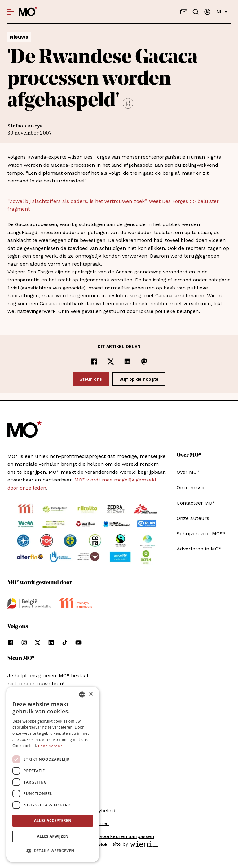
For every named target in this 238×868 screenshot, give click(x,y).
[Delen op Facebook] (94, 361)
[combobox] (82, 695)
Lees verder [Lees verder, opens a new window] (50, 746)
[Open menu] (11, 12)
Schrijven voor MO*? (201, 534)
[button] (53, 851)
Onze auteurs (193, 518)
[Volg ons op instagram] (24, 643)
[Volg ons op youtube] (78, 643)
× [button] (91, 694)
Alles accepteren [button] (53, 821)
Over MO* (188, 472)
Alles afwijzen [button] (53, 836)
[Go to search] (196, 12)
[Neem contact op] (184, 12)
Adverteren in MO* (199, 549)
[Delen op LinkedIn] (127, 361)
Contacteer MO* (196, 503)
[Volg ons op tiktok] (65, 643)
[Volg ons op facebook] (11, 643)
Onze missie (191, 487)
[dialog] (53, 774)
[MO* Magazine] (28, 12)
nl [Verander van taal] (222, 12)
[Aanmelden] (207, 12)
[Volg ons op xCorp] (38, 643)
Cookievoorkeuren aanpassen (119, 836)
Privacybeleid (100, 811)
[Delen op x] (111, 361)
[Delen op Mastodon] (144, 361)
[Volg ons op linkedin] (51, 643)
